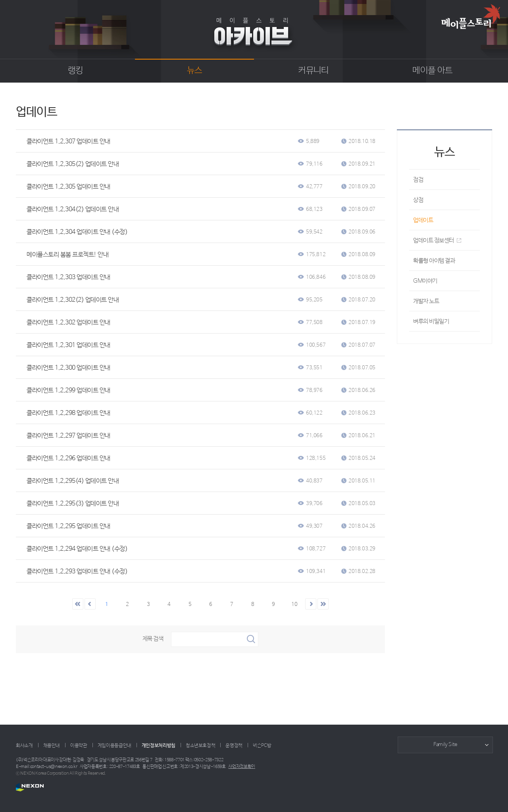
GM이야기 (425, 281)
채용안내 (52, 746)
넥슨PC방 (262, 746)
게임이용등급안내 (114, 746)
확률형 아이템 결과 (434, 261)
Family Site (445, 745)
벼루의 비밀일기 (431, 321)
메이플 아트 (432, 71)
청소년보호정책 (200, 746)
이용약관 (79, 746)
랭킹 (76, 71)
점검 (418, 180)
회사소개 (24, 746)
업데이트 (423, 220)
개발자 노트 (426, 301)
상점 (418, 200)
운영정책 (234, 746)
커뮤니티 (313, 71)
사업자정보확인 (242, 767)
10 (294, 605)
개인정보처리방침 (159, 746)
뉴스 (195, 71)
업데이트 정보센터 (437, 240)
